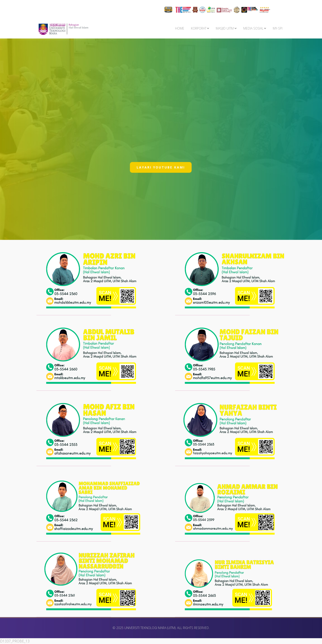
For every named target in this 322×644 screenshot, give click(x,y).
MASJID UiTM (225, 28)
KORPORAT (199, 28)
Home (180, 28)
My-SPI (278, 28)
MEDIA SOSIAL (253, 28)
